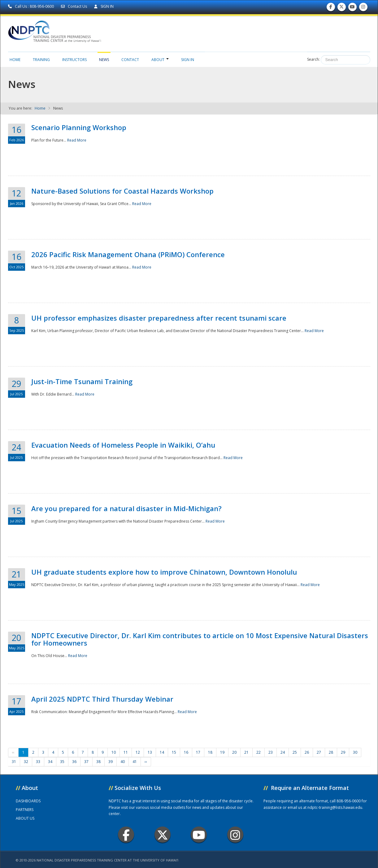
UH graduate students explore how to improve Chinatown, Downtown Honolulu (164, 572)
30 (355, 752)
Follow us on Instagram (363, 8)
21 (246, 752)
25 (295, 752)
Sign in (188, 60)
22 (259, 752)
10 (114, 752)
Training (41, 60)
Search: (313, 59)
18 (210, 752)
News (104, 60)
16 (186, 752)
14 (162, 752)
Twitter (163, 835)
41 (135, 762)
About (160, 60)
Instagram (235, 835)
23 (271, 752)
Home (15, 60)
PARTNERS (25, 810)
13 (150, 752)
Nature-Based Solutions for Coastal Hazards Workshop (122, 191)
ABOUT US (25, 818)
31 (14, 762)
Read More (77, 140)
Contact (130, 60)
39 (111, 762)
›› (146, 762)
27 (319, 752)
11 (126, 752)
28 (331, 752)
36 (74, 762)
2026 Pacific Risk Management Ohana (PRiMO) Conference (128, 254)
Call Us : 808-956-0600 (31, 6)
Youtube (199, 835)
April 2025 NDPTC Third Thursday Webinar (102, 699)
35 (62, 762)
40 (123, 762)
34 (50, 762)
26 (307, 752)
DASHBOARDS (28, 801)
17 (198, 752)
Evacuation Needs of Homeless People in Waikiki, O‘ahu (123, 445)
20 (234, 752)
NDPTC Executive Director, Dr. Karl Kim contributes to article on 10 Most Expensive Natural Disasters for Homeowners (200, 639)
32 (26, 762)
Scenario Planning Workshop (79, 127)
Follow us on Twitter (341, 8)
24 (283, 752)
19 (222, 752)
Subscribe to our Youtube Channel (352, 8)
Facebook (126, 835)
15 (174, 752)
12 (138, 752)
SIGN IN (104, 6)
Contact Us (74, 6)
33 (38, 762)
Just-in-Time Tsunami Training (82, 381)
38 (98, 762)
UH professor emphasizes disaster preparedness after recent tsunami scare (159, 318)
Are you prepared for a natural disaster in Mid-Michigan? (126, 508)
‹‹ (13, 752)
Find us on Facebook (331, 8)
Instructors (74, 60)
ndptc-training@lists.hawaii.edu (335, 807)
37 (86, 762)
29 (343, 752)
